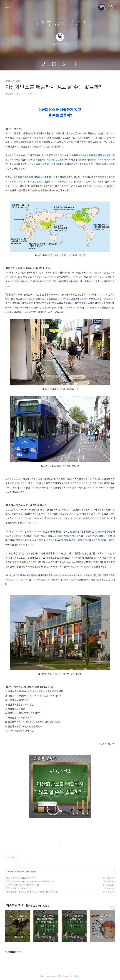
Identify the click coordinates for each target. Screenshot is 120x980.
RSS (65, 64)
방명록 (55, 64)
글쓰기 (44, 64)
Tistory (77, 976)
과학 (18, 872)
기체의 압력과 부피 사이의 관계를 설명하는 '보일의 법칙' (29, 881)
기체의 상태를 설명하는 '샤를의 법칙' (21, 885)
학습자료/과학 (13, 81)
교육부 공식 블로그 (60, 24)
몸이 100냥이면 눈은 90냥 (17, 888)
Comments (13, 952)
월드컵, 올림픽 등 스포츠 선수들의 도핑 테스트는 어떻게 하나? (31, 892)
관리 (76, 64)
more (112, 907)
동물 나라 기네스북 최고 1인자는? (20, 878)
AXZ (59, 976)
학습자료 (11, 872)
